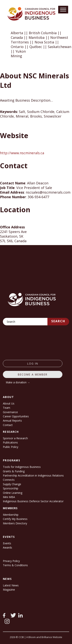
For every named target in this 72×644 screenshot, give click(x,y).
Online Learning (13, 493)
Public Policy (11, 447)
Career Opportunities (16, 416)
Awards (7, 547)
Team (7, 408)
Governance (10, 412)
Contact (8, 425)
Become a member (33, 374)
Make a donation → (18, 382)
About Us (9, 403)
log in (33, 363)
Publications (10, 442)
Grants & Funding (14, 471)
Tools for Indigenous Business (22, 467)
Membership (11, 515)
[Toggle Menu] (63, 10)
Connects (9, 480)
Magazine (9, 590)
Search (58, 321)
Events (7, 543)
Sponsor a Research (15, 438)
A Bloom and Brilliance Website (44, 637)
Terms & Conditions (15, 565)
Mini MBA (9, 497)
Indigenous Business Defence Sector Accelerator (33, 501)
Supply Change (12, 484)
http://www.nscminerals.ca (22, 153)
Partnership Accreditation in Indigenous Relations (33, 475)
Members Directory (15, 523)
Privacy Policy (11, 561)
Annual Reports (12, 421)
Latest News (11, 585)
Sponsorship (11, 488)
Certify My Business (15, 519)
